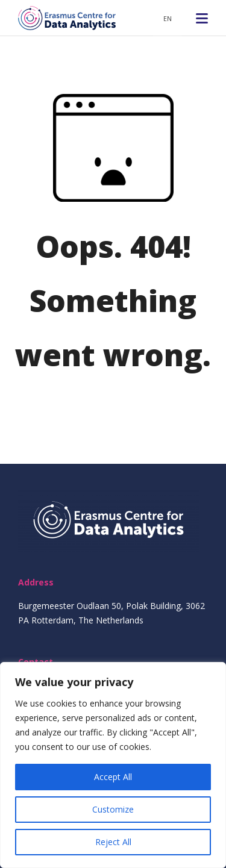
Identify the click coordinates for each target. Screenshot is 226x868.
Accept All (113, 777)
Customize (113, 809)
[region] (113, 765)
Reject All (113, 842)
